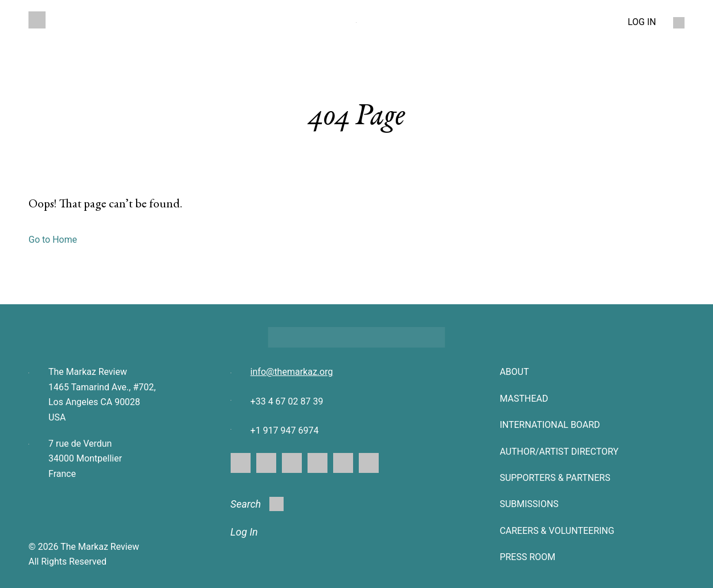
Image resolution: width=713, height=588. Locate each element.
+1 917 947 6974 (285, 430)
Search (257, 504)
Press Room (527, 557)
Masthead (524, 399)
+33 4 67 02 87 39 (287, 401)
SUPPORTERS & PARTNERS (555, 478)
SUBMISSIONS (529, 504)
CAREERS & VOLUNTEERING (557, 531)
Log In (244, 532)
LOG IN (642, 22)
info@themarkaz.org (292, 372)
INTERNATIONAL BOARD (550, 425)
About (514, 372)
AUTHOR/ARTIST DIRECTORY (559, 452)
